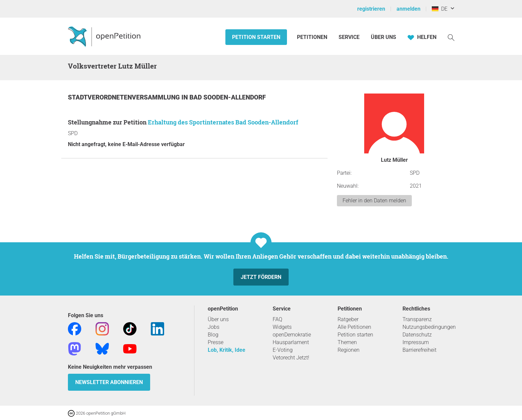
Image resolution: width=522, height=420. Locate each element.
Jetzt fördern (261, 277)
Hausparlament (291, 342)
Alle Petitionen (354, 327)
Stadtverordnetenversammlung (125, 97)
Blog (213, 335)
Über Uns (384, 37)
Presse (216, 342)
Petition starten (256, 37)
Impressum (416, 342)
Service (349, 37)
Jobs (214, 327)
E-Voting (283, 350)
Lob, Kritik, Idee (227, 350)
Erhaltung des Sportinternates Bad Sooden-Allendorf (223, 122)
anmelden (408, 9)
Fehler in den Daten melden (374, 201)
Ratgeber (348, 319)
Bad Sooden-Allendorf (228, 97)
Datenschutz (417, 335)
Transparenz (417, 319)
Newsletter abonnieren (109, 382)
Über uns (218, 319)
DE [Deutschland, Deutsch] (440, 9)
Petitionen (313, 37)
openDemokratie (292, 335)
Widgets (282, 327)
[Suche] (451, 37)
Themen (347, 342)
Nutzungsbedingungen (429, 327)
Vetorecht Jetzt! (291, 358)
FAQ (277, 319)
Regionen (349, 350)
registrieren (371, 9)
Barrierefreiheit (419, 350)
